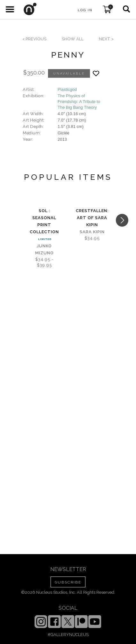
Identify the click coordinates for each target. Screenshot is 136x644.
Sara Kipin (92, 232)
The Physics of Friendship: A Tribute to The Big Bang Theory (79, 102)
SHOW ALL (73, 39)
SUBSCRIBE (68, 582)
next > (106, 39)
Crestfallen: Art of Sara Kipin (92, 218)
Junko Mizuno (44, 249)
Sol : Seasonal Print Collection (44, 221)
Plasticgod (67, 89)
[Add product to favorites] (96, 73)
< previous (34, 39)
